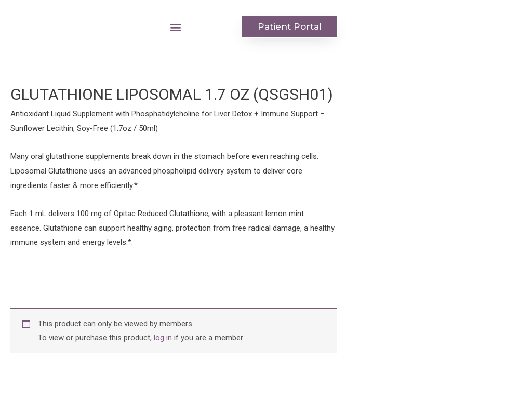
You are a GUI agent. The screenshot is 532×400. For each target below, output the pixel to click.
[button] (175, 27)
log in (163, 338)
